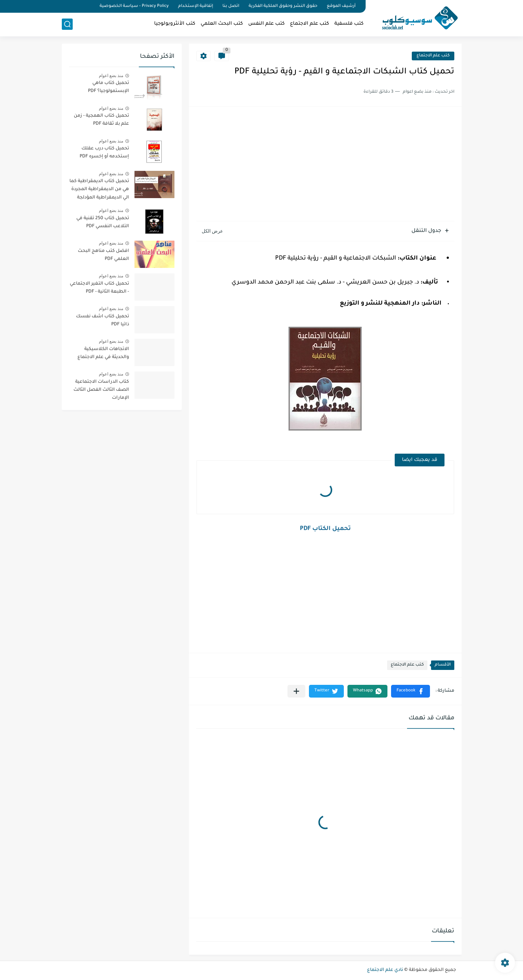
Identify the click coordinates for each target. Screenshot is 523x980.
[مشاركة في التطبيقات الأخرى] (296, 691)
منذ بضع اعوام (111, 76)
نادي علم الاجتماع (385, 970)
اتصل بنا (231, 6)
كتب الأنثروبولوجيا (175, 24)
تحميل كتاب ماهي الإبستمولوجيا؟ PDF (108, 87)
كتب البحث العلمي (222, 24)
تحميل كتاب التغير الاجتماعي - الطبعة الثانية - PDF (99, 288)
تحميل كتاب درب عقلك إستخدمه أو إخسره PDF (104, 153)
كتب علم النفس (266, 24)
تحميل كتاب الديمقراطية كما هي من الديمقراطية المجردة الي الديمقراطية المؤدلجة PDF (99, 191)
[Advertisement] (325, 165)
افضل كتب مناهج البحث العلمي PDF (103, 255)
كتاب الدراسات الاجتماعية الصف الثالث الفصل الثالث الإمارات (101, 390)
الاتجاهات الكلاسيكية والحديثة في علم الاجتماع (103, 353)
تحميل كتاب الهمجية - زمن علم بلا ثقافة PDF (101, 120)
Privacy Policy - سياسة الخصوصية (134, 6)
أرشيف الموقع (341, 6)
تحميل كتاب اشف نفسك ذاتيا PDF (102, 321)
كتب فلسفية (349, 24)
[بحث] (67, 24)
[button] (411, 691)
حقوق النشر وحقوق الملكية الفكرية (283, 6)
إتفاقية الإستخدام (196, 6)
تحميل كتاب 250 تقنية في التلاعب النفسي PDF (103, 222)
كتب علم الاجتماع (309, 24)
